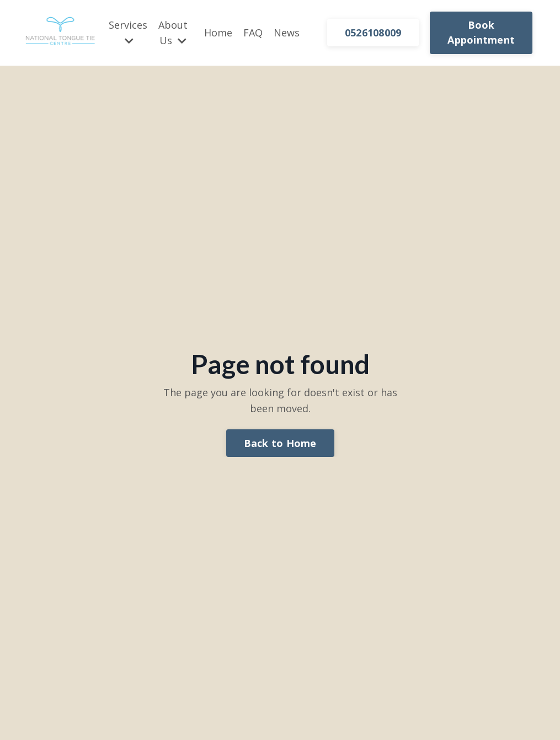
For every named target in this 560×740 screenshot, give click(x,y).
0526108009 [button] (373, 33)
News (287, 33)
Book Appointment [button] (481, 32)
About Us (173, 33)
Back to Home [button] (280, 443)
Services (128, 32)
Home (218, 33)
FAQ (253, 33)
